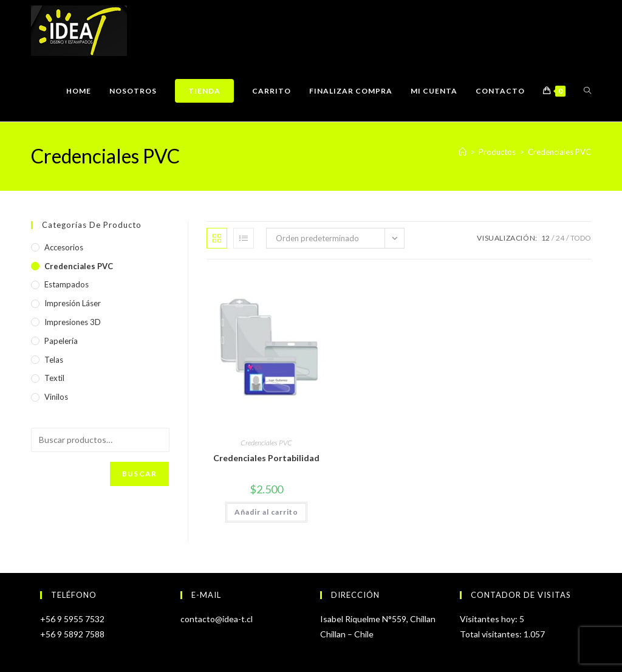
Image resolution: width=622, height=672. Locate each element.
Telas (54, 360)
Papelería (61, 341)
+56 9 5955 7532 (72, 619)
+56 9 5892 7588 (72, 634)
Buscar (139, 474)
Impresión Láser (73, 303)
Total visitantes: (492, 634)
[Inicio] (463, 152)
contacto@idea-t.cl (217, 619)
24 (560, 238)
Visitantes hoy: (490, 619)
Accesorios (64, 247)
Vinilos (56, 397)
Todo (581, 238)
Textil (54, 378)
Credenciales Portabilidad (266, 458)
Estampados (67, 284)
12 (545, 238)
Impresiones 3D (73, 322)
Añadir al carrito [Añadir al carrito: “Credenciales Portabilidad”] (266, 512)
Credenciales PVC (559, 152)
